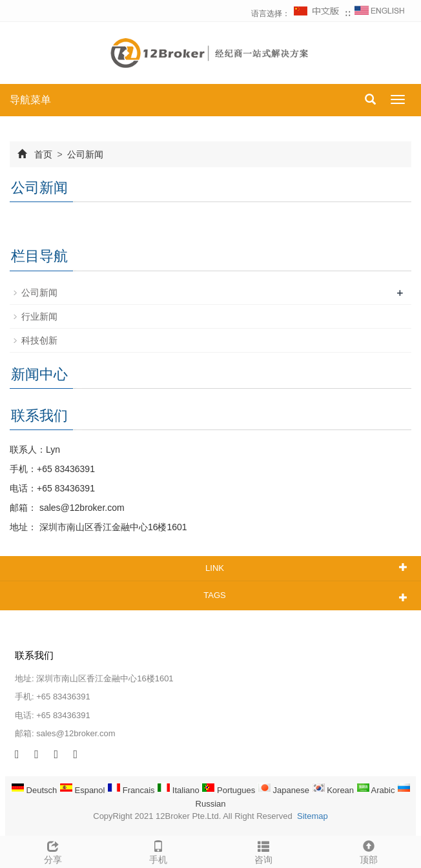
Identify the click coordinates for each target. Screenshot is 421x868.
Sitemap (313, 816)
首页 (43, 154)
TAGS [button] (214, 595)
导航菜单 (30, 100)
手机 (158, 851)
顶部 (368, 851)
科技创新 (39, 340)
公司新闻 (85, 154)
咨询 (263, 851)
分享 (53, 851)
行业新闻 (39, 316)
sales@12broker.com (81, 508)
